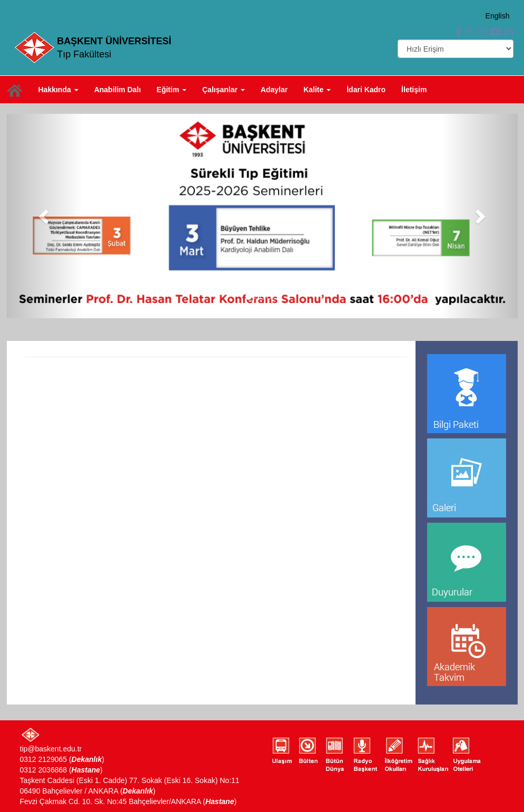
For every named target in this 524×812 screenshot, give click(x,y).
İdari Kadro (366, 90)
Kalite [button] (317, 90)
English (498, 16)
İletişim (414, 90)
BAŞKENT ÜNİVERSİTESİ (114, 41)
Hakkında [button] (58, 90)
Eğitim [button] (171, 90)
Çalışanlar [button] (224, 90)
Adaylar (274, 90)
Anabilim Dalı (118, 90)
